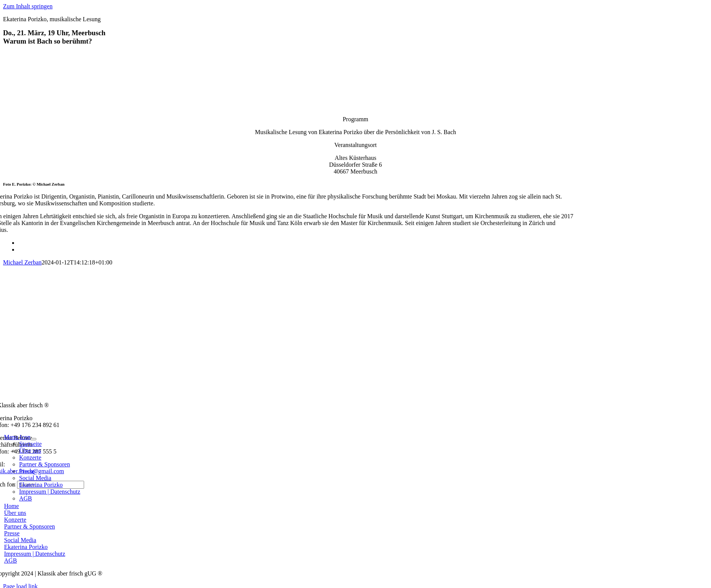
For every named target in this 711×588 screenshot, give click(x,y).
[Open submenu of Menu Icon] (33, 439)
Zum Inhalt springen (28, 6)
